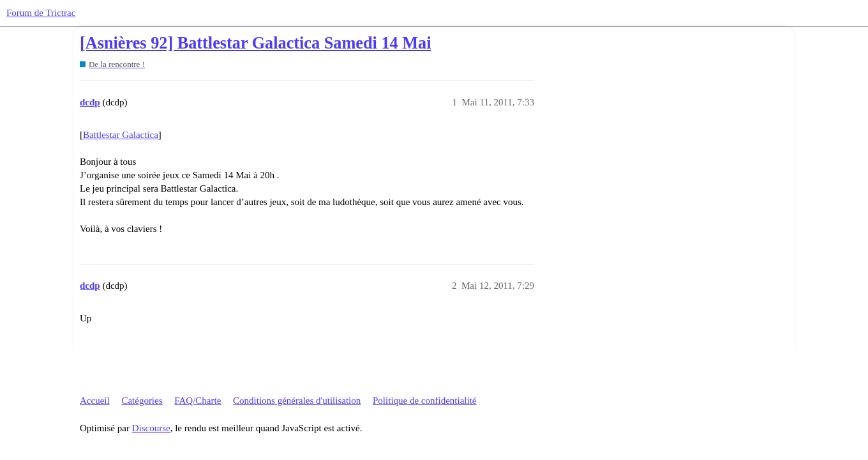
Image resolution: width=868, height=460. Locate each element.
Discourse (151, 428)
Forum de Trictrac (41, 13)
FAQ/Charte (198, 401)
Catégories (142, 401)
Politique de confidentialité (424, 401)
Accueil (95, 401)
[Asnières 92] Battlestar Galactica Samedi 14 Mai (256, 43)
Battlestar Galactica (121, 135)
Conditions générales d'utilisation (297, 401)
